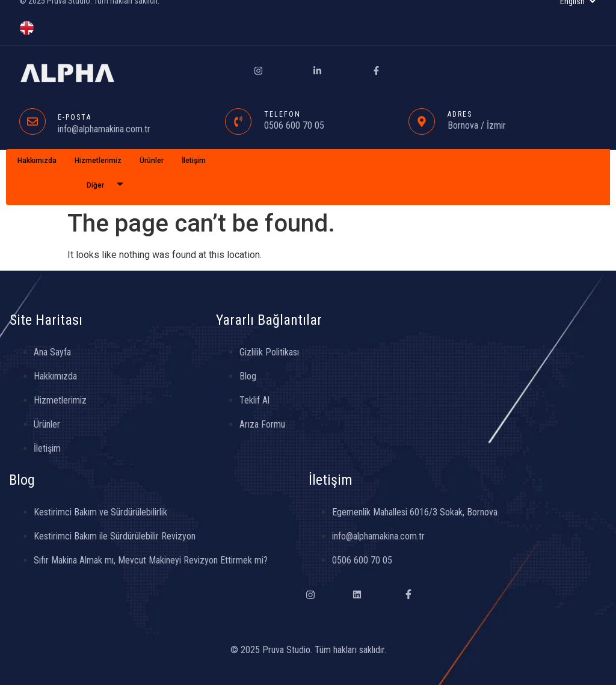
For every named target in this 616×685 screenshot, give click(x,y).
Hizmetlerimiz (98, 161)
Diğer (109, 186)
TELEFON (282, 114)
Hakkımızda (37, 161)
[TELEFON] (238, 121)
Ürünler (152, 161)
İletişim (194, 161)
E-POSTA (75, 117)
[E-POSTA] (32, 121)
